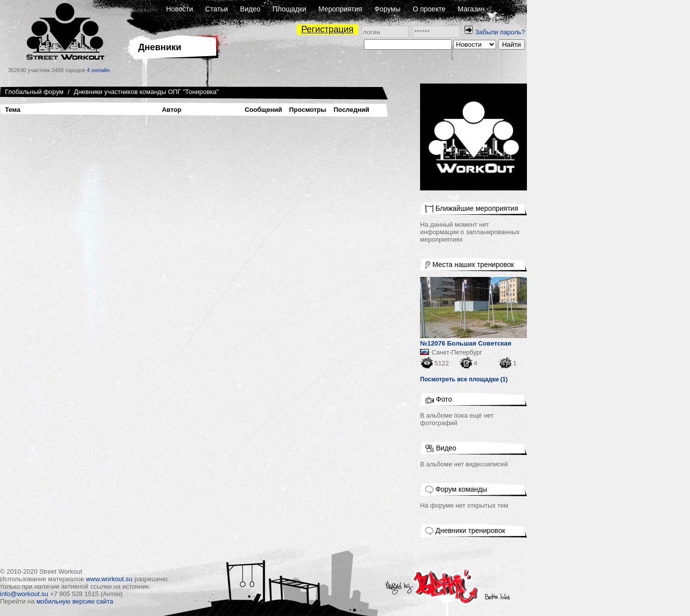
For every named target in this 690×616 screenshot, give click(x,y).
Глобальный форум (34, 92)
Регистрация (327, 29)
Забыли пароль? (500, 32)
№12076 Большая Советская (466, 343)
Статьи (216, 9)
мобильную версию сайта (75, 601)
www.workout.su (109, 579)
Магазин (471, 9)
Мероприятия (341, 9)
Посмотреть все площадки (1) (464, 379)
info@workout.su (24, 594)
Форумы (388, 9)
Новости (179, 9)
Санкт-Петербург (457, 352)
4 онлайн (98, 70)
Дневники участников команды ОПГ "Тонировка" (147, 92)
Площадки (289, 9)
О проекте (429, 9)
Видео (250, 9)
